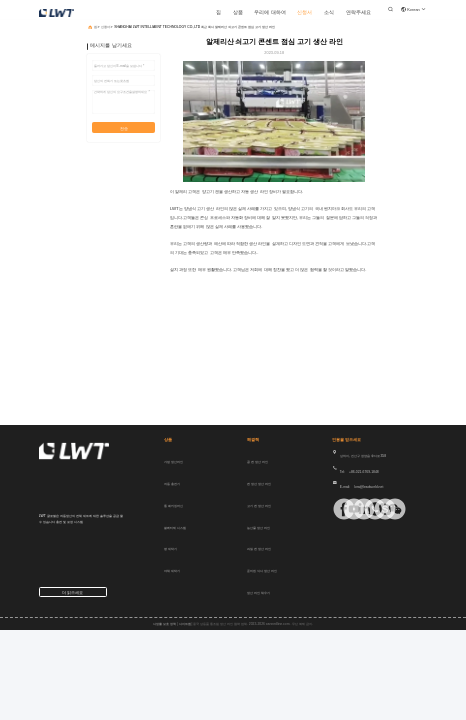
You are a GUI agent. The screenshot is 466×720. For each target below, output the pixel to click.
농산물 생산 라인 (258, 528)
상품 (238, 12)
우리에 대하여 (269, 12)
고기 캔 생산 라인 (259, 506)
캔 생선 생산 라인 (259, 484)
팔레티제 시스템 (175, 528)
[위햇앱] (366, 509)
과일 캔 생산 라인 (259, 549)
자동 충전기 (172, 484)
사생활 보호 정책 (164, 624)
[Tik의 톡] (345, 509)
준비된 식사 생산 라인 (262, 571)
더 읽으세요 (72, 592)
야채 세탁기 (172, 571)
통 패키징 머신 (174, 506)
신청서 (304, 12)
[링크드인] (355, 509)
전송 (124, 128)
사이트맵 (185, 624)
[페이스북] (335, 509)
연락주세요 (358, 12)
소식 (329, 12)
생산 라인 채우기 (258, 593)
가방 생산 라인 (174, 462)
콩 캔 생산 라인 (257, 462)
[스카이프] (376, 509)
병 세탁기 (170, 549)
